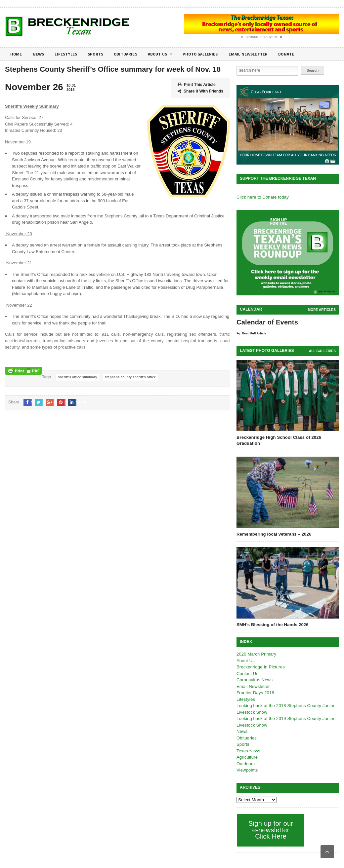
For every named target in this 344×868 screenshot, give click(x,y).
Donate (306, 54)
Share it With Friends (200, 91)
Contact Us (247, 673)
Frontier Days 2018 (255, 692)
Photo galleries (213, 54)
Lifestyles (70, 54)
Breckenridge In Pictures (260, 667)
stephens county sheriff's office (128, 377)
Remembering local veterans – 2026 (273, 534)
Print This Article (197, 85)
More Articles (322, 310)
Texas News (248, 751)
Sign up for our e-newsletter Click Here (270, 830)
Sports (101, 54)
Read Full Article (254, 333)
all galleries (323, 351)
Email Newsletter (265, 54)
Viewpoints (247, 770)
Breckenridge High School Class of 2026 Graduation (278, 440)
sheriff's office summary (77, 377)
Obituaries (133, 54)
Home (17, 54)
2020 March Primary (256, 654)
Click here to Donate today (262, 197)
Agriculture (247, 757)
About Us (170, 55)
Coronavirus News (254, 679)
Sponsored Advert (262, 37)
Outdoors (245, 763)
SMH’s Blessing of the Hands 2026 (272, 624)
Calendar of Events (266, 322)
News (40, 54)
